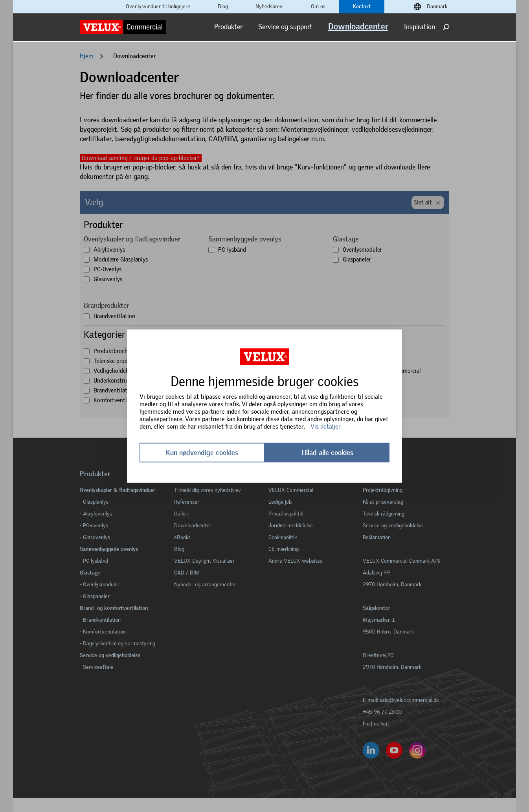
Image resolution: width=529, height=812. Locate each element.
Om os (318, 7)
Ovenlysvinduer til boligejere (158, 7)
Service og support (285, 27)
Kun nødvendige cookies (202, 453)
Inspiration (420, 27)
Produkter (228, 27)
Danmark (437, 7)
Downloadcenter (358, 27)
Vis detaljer (326, 426)
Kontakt (362, 7)
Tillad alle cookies (327, 453)
